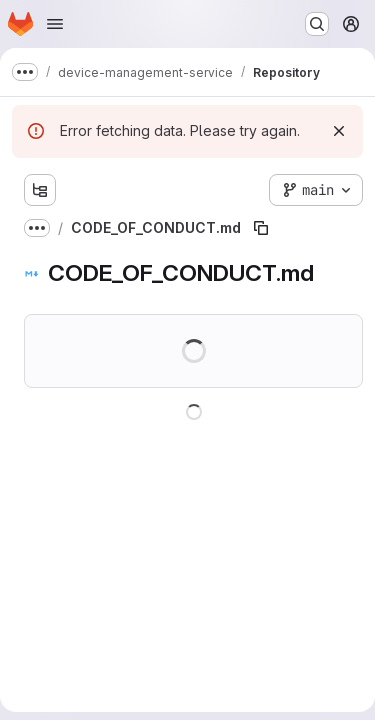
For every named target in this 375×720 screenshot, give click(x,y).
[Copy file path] (261, 228)
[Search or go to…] (317, 24)
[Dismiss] (339, 131)
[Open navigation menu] (55, 24)
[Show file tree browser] (40, 190)
